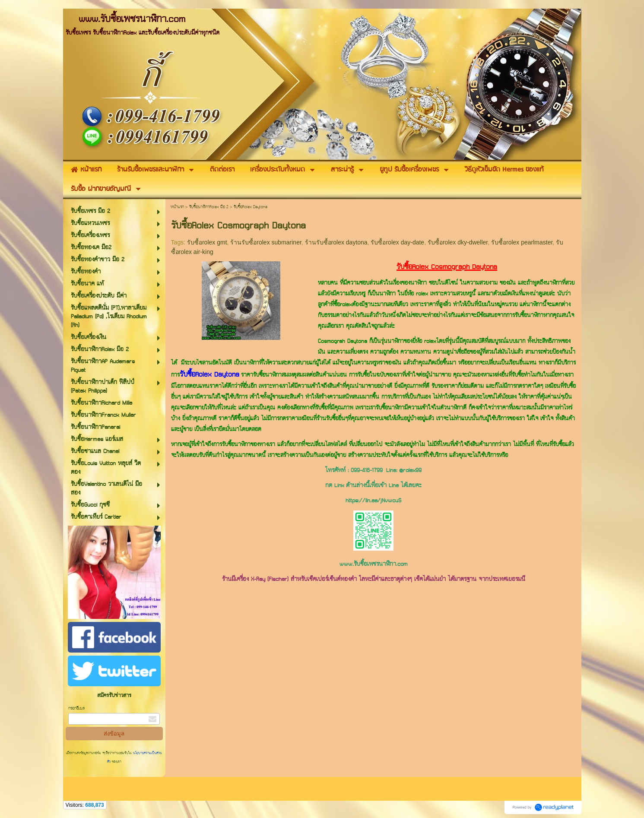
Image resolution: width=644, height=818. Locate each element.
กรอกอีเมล (76, 709)
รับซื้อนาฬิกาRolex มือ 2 (209, 207)
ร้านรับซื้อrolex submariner (266, 242)
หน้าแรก (177, 207)
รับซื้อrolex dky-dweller (458, 242)
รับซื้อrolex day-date (397, 242)
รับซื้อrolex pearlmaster (522, 242)
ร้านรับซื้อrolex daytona (336, 242)
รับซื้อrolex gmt (207, 242)
